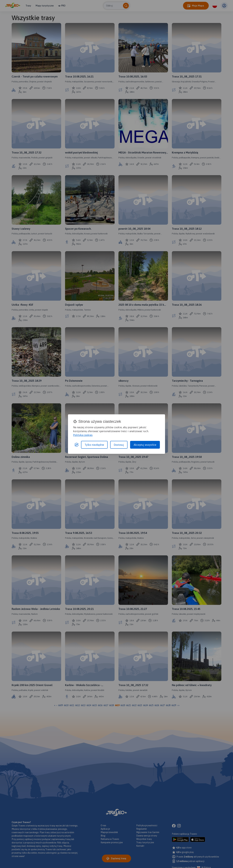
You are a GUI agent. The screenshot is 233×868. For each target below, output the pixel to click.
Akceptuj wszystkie (145, 445)
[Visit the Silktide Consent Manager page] (77, 445)
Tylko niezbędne (94, 445)
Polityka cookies (83, 435)
